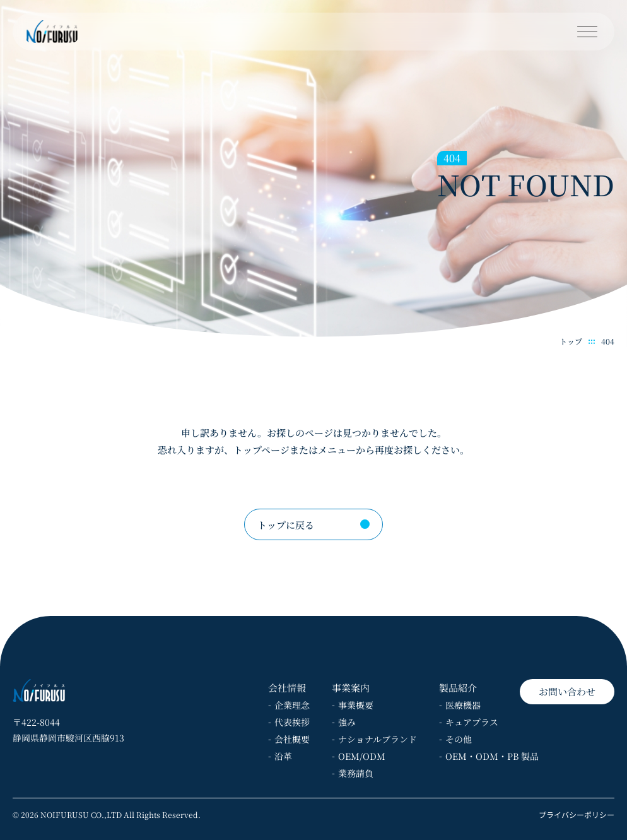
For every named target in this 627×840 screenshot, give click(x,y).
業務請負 (356, 773)
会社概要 (292, 739)
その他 (459, 739)
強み (347, 722)
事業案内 (351, 688)
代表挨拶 (292, 722)
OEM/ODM (362, 756)
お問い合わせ (567, 691)
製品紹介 (458, 688)
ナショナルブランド (378, 739)
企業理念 (292, 705)
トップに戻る (286, 525)
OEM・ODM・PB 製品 (492, 756)
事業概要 (356, 705)
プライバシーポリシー (577, 814)
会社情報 (287, 688)
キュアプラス (472, 722)
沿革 (283, 756)
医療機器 (463, 705)
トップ (571, 341)
